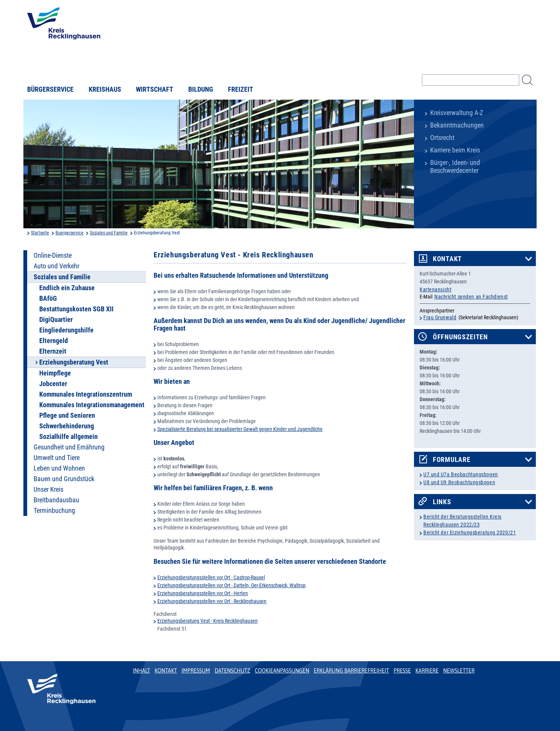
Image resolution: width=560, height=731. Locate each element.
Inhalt (142, 671)
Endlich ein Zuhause (67, 288)
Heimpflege (55, 373)
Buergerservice (69, 233)
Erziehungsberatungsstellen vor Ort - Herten (203, 593)
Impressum (196, 671)
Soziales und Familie (109, 233)
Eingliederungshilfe (66, 330)
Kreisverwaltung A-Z (457, 113)
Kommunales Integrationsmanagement (92, 405)
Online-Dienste (53, 255)
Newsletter (459, 671)
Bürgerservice (50, 89)
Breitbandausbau (56, 500)
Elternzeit (53, 351)
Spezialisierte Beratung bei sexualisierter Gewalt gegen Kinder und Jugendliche (240, 429)
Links (442, 502)
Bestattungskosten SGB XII (76, 309)
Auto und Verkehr (56, 266)
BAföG (48, 299)
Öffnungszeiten (460, 337)
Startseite (40, 233)
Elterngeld (54, 341)
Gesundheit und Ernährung (69, 447)
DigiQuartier (56, 320)
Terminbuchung (54, 511)
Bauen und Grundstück (64, 479)
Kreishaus (105, 89)
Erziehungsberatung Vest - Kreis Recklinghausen (208, 621)
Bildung (201, 89)
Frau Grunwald (440, 317)
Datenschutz (233, 671)
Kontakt (447, 259)
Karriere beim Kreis (455, 150)
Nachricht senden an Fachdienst (471, 297)
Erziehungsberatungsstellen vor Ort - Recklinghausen (212, 601)
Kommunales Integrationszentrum (86, 394)
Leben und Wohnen (59, 468)
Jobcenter (53, 384)
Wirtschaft (155, 89)
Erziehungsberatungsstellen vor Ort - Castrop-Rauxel (211, 577)
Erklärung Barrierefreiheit (351, 671)
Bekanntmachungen (457, 125)
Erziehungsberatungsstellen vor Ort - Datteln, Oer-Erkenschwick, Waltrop (232, 585)
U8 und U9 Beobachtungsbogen (459, 482)
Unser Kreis (48, 489)
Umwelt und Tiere (57, 458)
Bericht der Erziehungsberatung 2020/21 (470, 532)
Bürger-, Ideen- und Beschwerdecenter (455, 167)
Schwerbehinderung (67, 426)
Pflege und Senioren (67, 416)
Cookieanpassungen (282, 671)
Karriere (427, 671)
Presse (402, 671)
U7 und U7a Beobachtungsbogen (461, 474)
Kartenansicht (435, 289)
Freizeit (241, 89)
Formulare (452, 460)
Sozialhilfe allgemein (68, 437)
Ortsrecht (442, 138)
